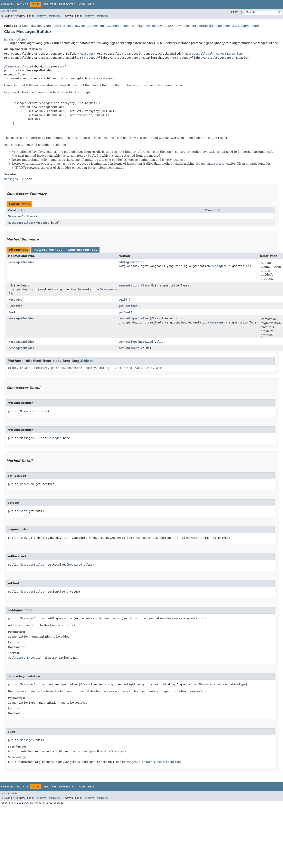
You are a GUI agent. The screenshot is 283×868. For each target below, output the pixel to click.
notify (91, 368)
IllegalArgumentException (221, 54)
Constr (41, 16)
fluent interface (126, 85)
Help (91, 4)
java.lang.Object (16, 39)
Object (23, 74)
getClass (58, 368)
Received (15, 306)
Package (22, 4)
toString (125, 368)
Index (82, 4)
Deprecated (67, 4)
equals (25, 368)
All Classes (9, 11)
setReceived (128, 342)
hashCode (75, 368)
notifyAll (107, 368)
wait (139, 368)
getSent (125, 312)
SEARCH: (235, 12)
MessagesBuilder (21, 216)
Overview (8, 4)
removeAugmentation (134, 318)
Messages (87, 54)
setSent (125, 348)
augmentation (129, 285)
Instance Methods (48, 250)
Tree (53, 4)
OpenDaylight (32, 803)
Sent (12, 312)
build (123, 300)
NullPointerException (25, 658)
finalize (41, 368)
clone (12, 368)
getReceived (128, 306)
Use (45, 4)
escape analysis (207, 164)
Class (145, 285)
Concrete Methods (83, 250)
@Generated (13, 66)
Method (54, 16)
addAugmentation (131, 262)
